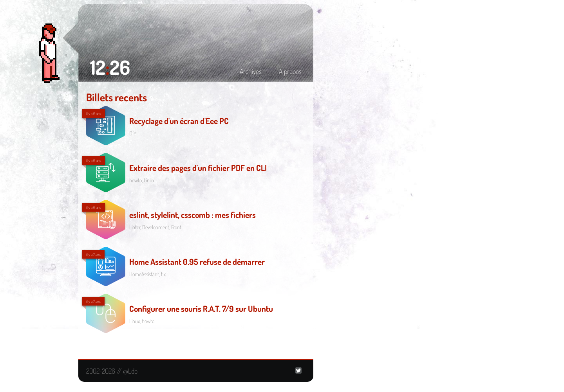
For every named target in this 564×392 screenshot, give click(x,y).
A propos (290, 71)
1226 (110, 67)
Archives (251, 71)
